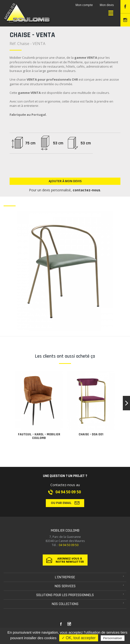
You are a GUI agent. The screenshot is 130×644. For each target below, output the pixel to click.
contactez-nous (86, 190)
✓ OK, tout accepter (79, 638)
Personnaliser (113, 638)
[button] (126, 403)
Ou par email (65, 503)
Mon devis (107, 5)
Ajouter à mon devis (65, 181)
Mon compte (84, 5)
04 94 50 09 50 (68, 492)
